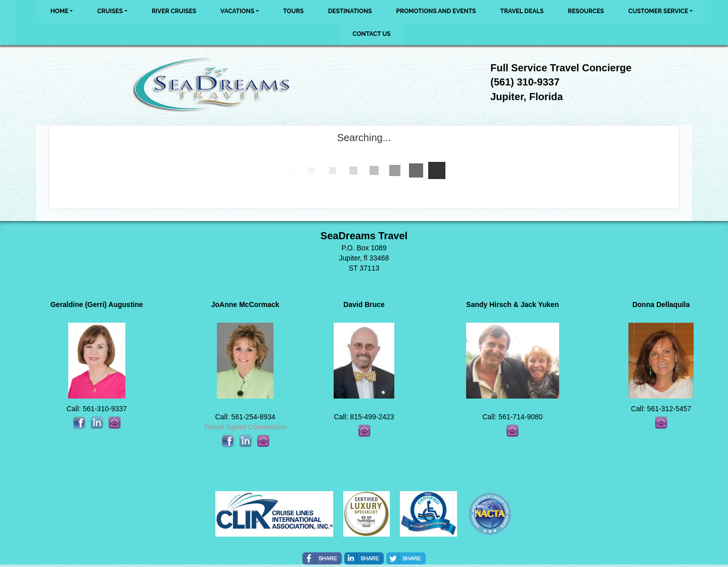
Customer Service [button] (658, 11)
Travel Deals (522, 11)
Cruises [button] (110, 11)
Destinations (350, 11)
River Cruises (174, 11)
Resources (586, 11)
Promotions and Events (436, 11)
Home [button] (60, 11)
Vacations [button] (237, 11)
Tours (293, 11)
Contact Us (371, 34)
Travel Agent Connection (245, 427)
